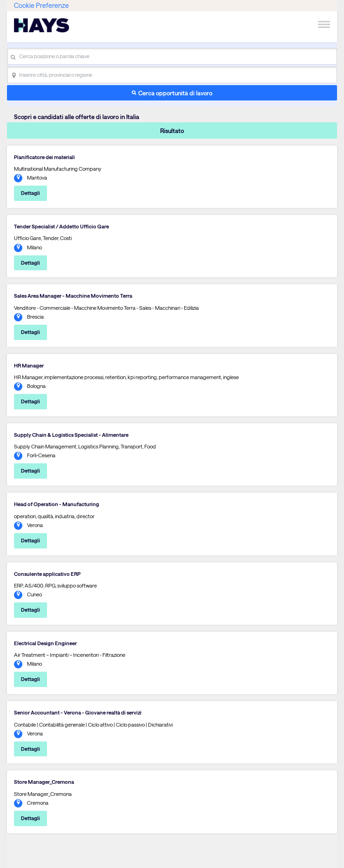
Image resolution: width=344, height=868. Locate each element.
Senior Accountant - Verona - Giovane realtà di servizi (78, 712)
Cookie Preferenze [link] (41, 5)
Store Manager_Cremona (44, 782)
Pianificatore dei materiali (44, 157)
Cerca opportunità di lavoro (175, 93)
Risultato (172, 130)
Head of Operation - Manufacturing (57, 504)
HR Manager (29, 365)
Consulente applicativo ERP (47, 574)
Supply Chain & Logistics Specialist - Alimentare (71, 435)
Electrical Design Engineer (45, 643)
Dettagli (30, 193)
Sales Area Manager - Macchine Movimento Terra (73, 296)
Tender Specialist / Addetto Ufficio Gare (61, 226)
